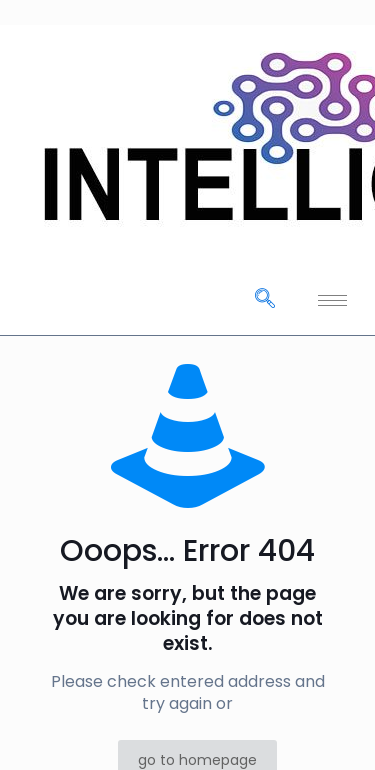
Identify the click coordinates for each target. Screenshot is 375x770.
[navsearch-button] (265, 300)
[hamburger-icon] (332, 300)
